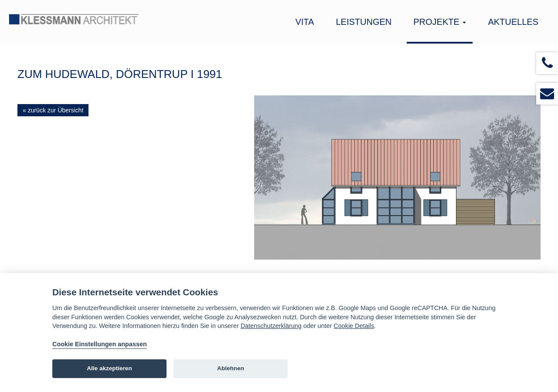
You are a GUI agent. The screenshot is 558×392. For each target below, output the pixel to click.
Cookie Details (354, 326)
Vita (305, 22)
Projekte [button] (440, 22)
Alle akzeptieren (109, 368)
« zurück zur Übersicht (53, 110)
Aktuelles (513, 22)
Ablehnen (231, 368)
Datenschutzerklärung (271, 326)
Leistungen (364, 22)
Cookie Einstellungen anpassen (100, 344)
